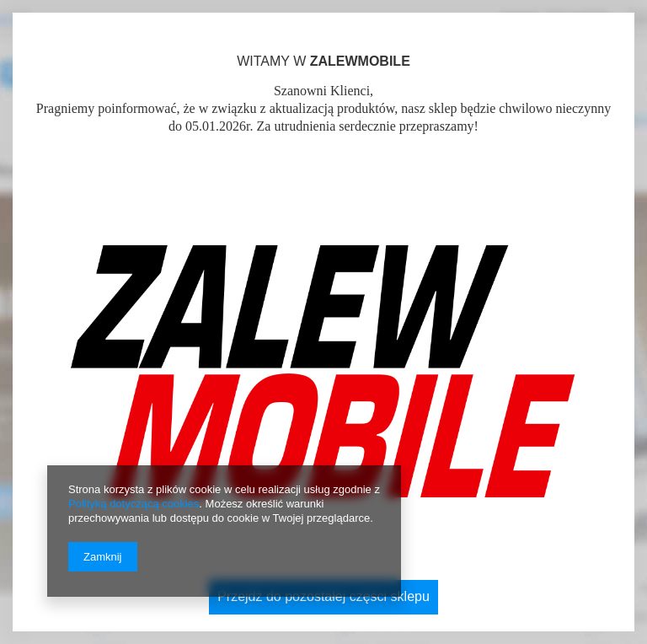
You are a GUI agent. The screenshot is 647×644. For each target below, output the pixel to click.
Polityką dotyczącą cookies (134, 504)
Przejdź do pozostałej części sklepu (323, 596)
